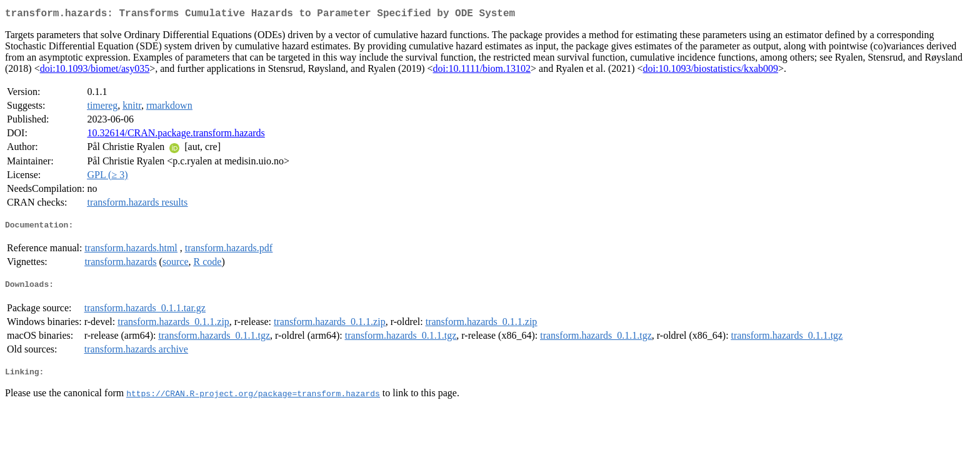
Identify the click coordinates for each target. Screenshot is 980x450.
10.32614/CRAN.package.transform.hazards (176, 135)
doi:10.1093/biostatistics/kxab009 (711, 71)
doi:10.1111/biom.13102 (482, 71)
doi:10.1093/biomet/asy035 (95, 71)
